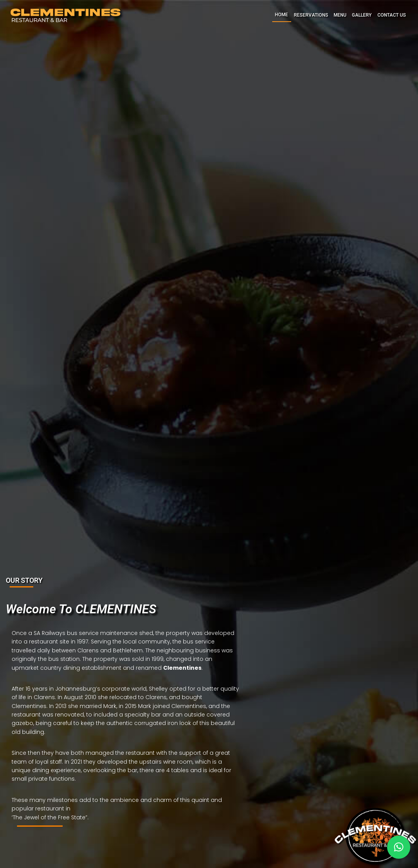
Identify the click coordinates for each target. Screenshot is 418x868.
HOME (282, 15)
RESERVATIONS (311, 15)
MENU (340, 15)
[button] (399, 847)
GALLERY (362, 15)
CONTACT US (392, 15)
